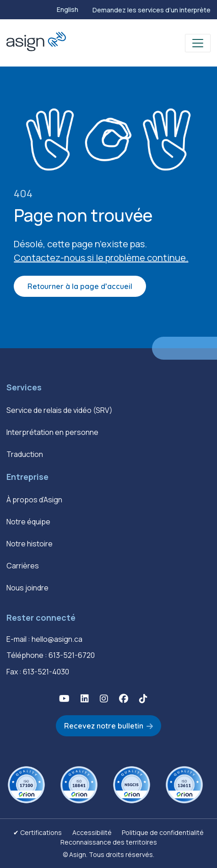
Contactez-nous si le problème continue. (101, 258)
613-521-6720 (72, 655)
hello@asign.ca (57, 639)
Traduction (25, 454)
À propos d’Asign (34, 500)
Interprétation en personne (52, 432)
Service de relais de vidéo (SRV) (60, 410)
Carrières (23, 566)
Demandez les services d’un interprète (152, 10)
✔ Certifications (38, 832)
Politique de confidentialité (163, 832)
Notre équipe (28, 522)
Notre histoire (30, 544)
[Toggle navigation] (198, 43)
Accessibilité (92, 832)
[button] (64, 699)
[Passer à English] (68, 10)
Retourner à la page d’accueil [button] (80, 286)
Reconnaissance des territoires (109, 842)
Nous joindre (27, 588)
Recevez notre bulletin (104, 726)
